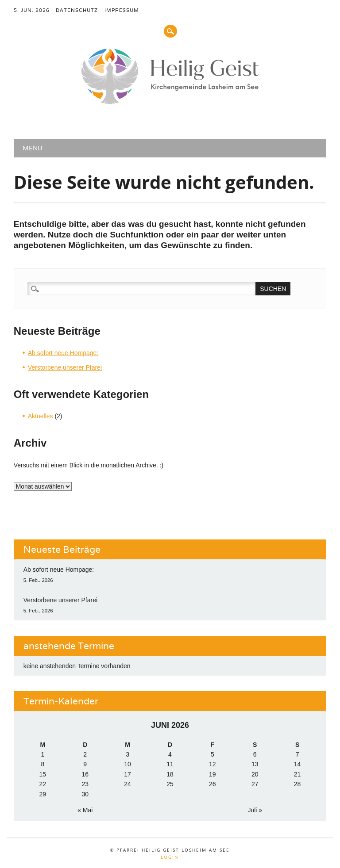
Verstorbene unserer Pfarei (65, 367)
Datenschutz (77, 10)
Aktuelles (41, 416)
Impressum (122, 10)
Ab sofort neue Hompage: (63, 353)
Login (170, 857)
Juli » (255, 810)
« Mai (85, 810)
